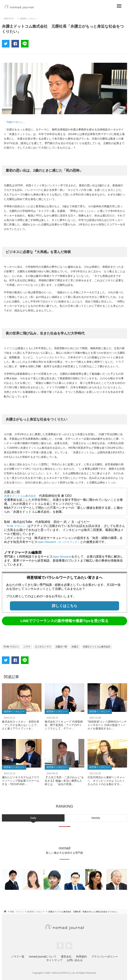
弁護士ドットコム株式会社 (20, 496)
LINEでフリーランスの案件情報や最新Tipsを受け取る (65, 621)
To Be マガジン (11, 647)
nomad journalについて (43, 957)
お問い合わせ (75, 960)
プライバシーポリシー (105, 957)
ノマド (27, 647)
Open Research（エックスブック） (59, 542)
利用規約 (81, 957)
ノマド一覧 (18, 957)
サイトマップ (54, 960)
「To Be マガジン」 (16, 526)
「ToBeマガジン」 (15, 122)
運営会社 (66, 957)
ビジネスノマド (43, 647)
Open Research (62, 557)
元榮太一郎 (61, 647)
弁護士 (75, 647)
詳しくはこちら (65, 606)
